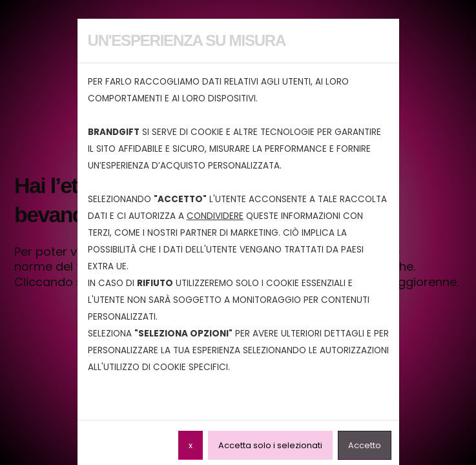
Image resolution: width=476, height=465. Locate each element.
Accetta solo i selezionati (270, 445)
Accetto (365, 445)
